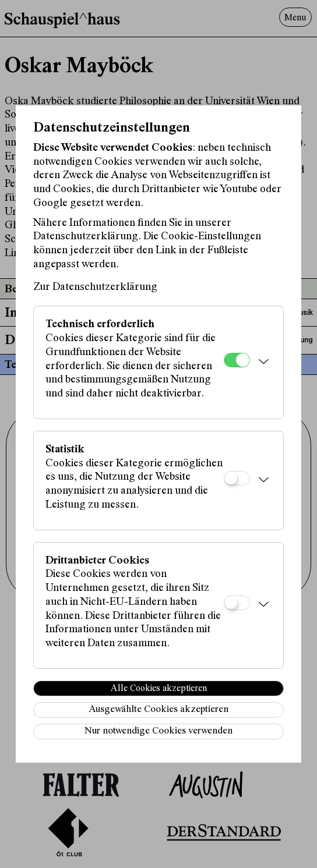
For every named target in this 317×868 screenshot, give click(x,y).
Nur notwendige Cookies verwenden (158, 731)
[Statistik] (237, 478)
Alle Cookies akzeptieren (159, 689)
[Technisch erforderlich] (237, 360)
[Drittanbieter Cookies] (237, 603)
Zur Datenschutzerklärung (95, 287)
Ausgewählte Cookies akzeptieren (158, 710)
